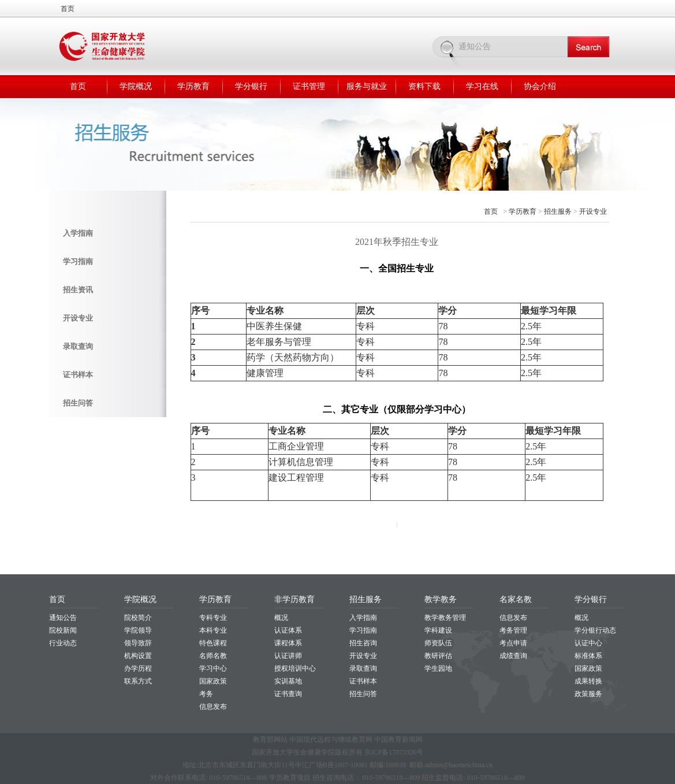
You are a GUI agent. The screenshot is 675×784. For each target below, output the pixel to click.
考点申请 (513, 643)
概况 (281, 618)
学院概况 (136, 86)
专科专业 (213, 618)
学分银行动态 (595, 630)
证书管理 (309, 86)
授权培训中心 (295, 668)
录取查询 (78, 346)
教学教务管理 (445, 618)
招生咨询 (363, 643)
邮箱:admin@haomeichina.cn (451, 765)
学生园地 (438, 668)
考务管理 (513, 630)
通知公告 (63, 618)
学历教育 (193, 86)
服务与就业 (367, 86)
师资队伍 (438, 643)
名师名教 (213, 656)
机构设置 (138, 656)
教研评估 (438, 656)
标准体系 (588, 656)
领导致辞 (138, 643)
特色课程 (213, 643)
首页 (68, 9)
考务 (206, 694)
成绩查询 (513, 656)
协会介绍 (540, 86)
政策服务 (588, 694)
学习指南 (78, 261)
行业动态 (63, 643)
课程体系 (288, 643)
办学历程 (138, 668)
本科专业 (213, 630)
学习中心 (213, 668)
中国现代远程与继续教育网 (331, 740)
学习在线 (482, 86)
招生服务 (558, 211)
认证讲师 (288, 656)
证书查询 (288, 694)
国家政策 (213, 681)
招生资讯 (78, 290)
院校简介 (138, 618)
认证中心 (588, 643)
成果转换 (588, 681)
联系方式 (138, 681)
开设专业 (78, 318)
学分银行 (251, 86)
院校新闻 (63, 630)
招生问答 (78, 403)
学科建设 (438, 630)
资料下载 (424, 86)
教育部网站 (270, 740)
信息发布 (213, 707)
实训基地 (288, 681)
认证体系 (288, 630)
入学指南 (78, 233)
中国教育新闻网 (398, 740)
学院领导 (138, 630)
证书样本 (78, 375)
